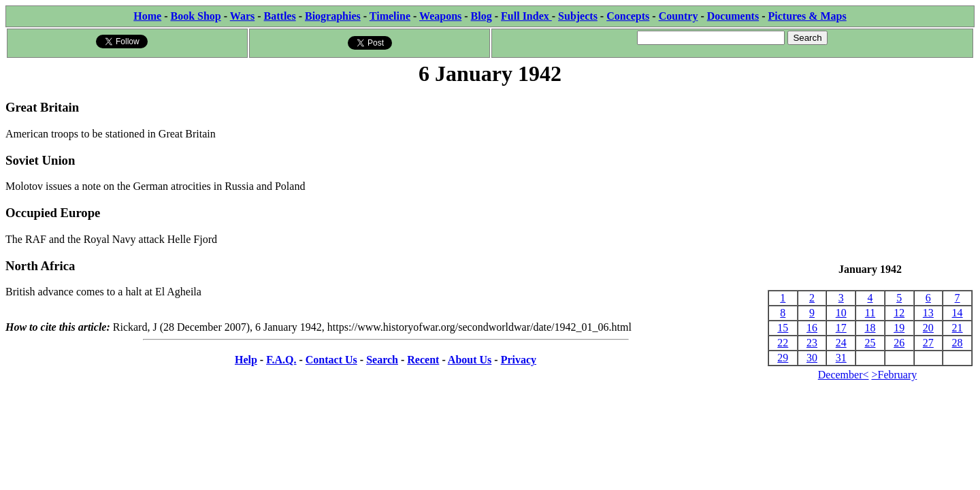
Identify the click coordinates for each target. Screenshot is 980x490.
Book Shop (195, 16)
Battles (280, 16)
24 (841, 343)
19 (899, 328)
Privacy (519, 360)
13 (928, 313)
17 (841, 328)
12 (899, 313)
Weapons (440, 16)
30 (812, 358)
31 (841, 358)
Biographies (333, 16)
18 (870, 328)
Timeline (390, 16)
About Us (470, 360)
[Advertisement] (870, 176)
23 (812, 343)
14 (958, 313)
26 (899, 343)
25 (870, 343)
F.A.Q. (281, 360)
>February (895, 375)
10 (841, 313)
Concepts (628, 16)
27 (928, 343)
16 (812, 328)
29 (783, 358)
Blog (481, 16)
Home (147, 16)
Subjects (578, 16)
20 (928, 328)
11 (870, 313)
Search (382, 360)
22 (783, 343)
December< (844, 375)
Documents (733, 16)
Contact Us (331, 360)
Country (679, 16)
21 (958, 328)
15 (783, 328)
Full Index (526, 16)
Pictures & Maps (807, 16)
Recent (423, 360)
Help (246, 360)
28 (958, 343)
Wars (242, 16)
